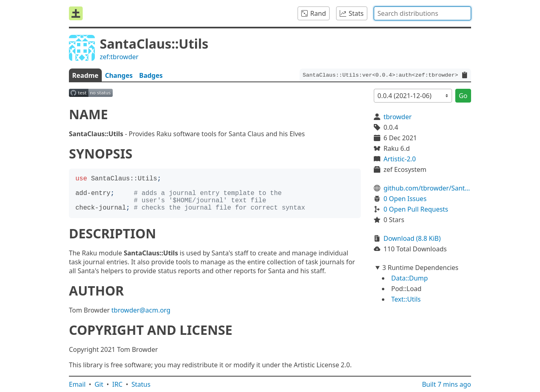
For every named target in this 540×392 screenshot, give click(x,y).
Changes (119, 75)
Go (463, 96)
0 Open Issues (405, 199)
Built (447, 384)
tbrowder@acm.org (141, 310)
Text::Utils (406, 299)
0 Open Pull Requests (416, 209)
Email (77, 384)
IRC (118, 384)
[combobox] (422, 13)
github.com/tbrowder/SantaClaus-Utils (427, 188)
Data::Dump (409, 278)
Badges (151, 75)
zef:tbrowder (119, 57)
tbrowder (397, 117)
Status (141, 384)
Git (99, 384)
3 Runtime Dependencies (420, 268)
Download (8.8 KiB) (412, 238)
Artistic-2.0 (400, 159)
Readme (85, 75)
